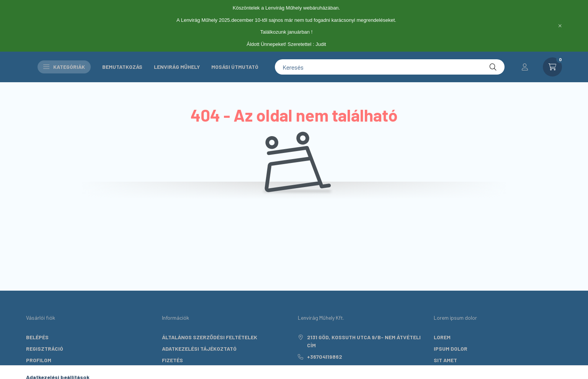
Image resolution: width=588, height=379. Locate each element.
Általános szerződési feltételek (210, 337)
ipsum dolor (451, 349)
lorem (442, 337)
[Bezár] (560, 26)
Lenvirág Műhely (177, 67)
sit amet (445, 360)
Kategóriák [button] (64, 67)
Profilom (39, 360)
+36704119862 (325, 357)
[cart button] (552, 67)
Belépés (37, 337)
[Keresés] (390, 67)
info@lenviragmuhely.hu (342, 368)
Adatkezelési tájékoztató (199, 349)
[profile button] (525, 67)
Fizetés (172, 360)
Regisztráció (45, 349)
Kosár (35, 372)
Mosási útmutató (235, 67)
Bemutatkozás (122, 67)
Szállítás (176, 372)
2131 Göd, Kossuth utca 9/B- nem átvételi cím (364, 341)
